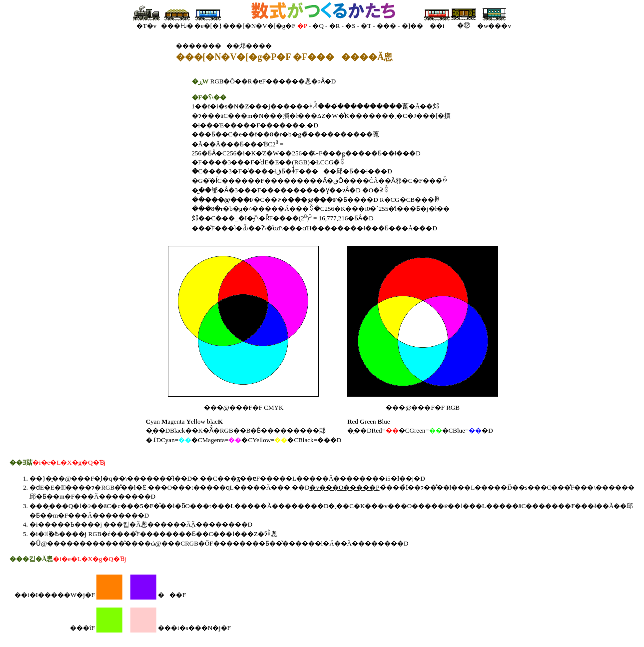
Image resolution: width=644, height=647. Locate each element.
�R (335, 26)
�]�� (412, 26)
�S (350, 26)
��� (386, 26)
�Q (318, 26)
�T (366, 26)
